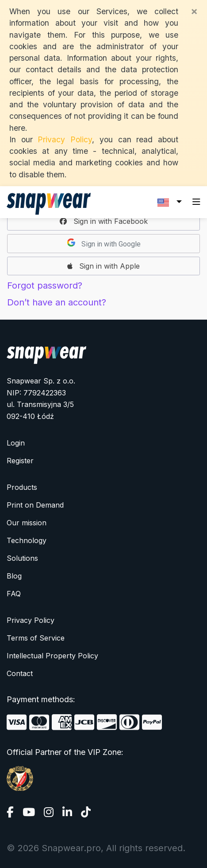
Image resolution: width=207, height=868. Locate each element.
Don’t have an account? (57, 302)
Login (16, 443)
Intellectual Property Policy (52, 656)
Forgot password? (45, 285)
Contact (20, 673)
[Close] (194, 11)
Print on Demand (35, 505)
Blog (14, 576)
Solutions (22, 558)
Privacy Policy (65, 139)
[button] (103, 221)
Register (20, 461)
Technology (27, 540)
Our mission (27, 523)
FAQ (14, 594)
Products (22, 487)
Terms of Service (36, 638)
